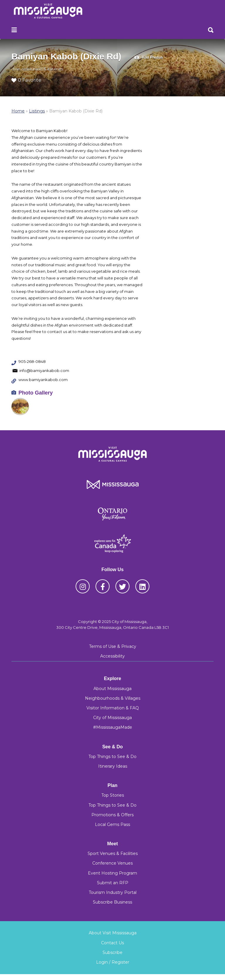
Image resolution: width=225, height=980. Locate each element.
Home (18, 111)
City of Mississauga (112, 718)
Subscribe (112, 952)
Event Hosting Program (112, 873)
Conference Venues (112, 863)
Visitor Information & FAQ (113, 708)
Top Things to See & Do (112, 757)
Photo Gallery (36, 393)
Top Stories (113, 795)
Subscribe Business (112, 902)
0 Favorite (26, 80)
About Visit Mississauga (113, 933)
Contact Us (112, 943)
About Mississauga (112, 689)
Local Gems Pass (112, 824)
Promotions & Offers (112, 815)
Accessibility (112, 656)
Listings (37, 111)
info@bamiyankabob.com (44, 371)
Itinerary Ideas (113, 766)
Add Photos (149, 58)
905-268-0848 (32, 361)
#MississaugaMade (113, 727)
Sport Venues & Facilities (113, 853)
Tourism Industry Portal (113, 892)
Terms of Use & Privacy (113, 646)
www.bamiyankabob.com (43, 380)
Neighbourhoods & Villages (113, 698)
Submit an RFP (113, 883)
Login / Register (113, 962)
